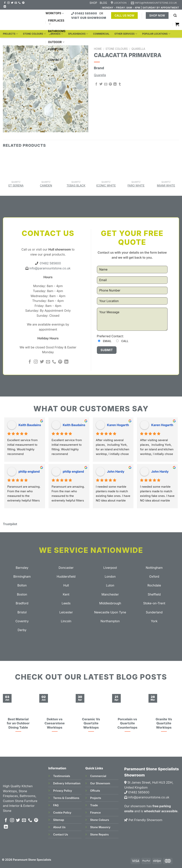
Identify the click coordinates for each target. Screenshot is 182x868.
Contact (55, 60)
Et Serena (16, 185)
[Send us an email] (16, 3)
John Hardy (116, 471)
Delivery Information (67, 783)
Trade (94, 805)
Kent (66, 594)
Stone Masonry (100, 827)
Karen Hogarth (118, 425)
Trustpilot (10, 524)
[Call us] (19, 3)
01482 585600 (84, 13)
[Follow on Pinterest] (23, 3)
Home (98, 49)
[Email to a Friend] (106, 84)
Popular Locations (156, 34)
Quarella (138, 49)
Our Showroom (100, 783)
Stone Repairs (99, 834)
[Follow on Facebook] (5, 3)
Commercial (101, 34)
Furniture (56, 51)
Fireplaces (56, 22)
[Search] (175, 15)
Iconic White (106, 185)
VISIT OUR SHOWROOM (89, 18)
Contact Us (61, 834)
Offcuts (95, 791)
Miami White (166, 185)
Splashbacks (78, 34)
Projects (10, 34)
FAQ (56, 805)
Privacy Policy (63, 791)
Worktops (55, 13)
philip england (29, 471)
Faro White (136, 185)
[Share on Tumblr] (120, 84)
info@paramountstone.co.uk (49, 268)
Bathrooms (57, 33)
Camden (46, 185)
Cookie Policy (62, 813)
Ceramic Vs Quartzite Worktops (91, 723)
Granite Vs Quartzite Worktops (164, 723)
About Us (59, 827)
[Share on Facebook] (96, 84)
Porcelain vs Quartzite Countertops (127, 723)
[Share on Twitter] (101, 84)
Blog (103, 3)
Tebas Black (76, 185)
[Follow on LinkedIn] (5, 7)
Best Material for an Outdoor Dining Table (18, 723)
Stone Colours (34, 34)
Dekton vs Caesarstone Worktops (55, 723)
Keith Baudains (30, 425)
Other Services (126, 34)
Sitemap (59, 820)
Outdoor (56, 42)
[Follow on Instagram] (8, 3)
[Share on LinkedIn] (115, 84)
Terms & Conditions (66, 798)
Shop (93, 3)
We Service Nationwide (91, 550)
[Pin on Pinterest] (110, 84)
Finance (95, 813)
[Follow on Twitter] (12, 3)
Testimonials (62, 776)
